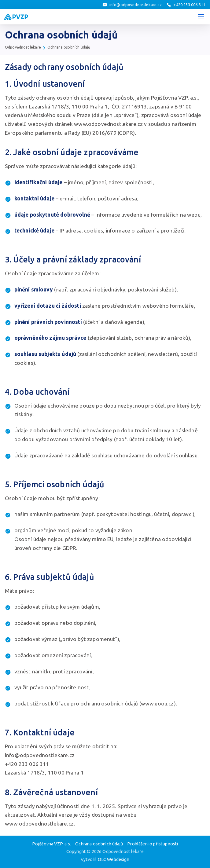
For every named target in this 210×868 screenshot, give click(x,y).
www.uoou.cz (157, 703)
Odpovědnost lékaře (23, 47)
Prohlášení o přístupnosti (153, 844)
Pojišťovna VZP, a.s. (52, 844)
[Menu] (201, 17)
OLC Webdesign (114, 859)
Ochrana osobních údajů (69, 47)
